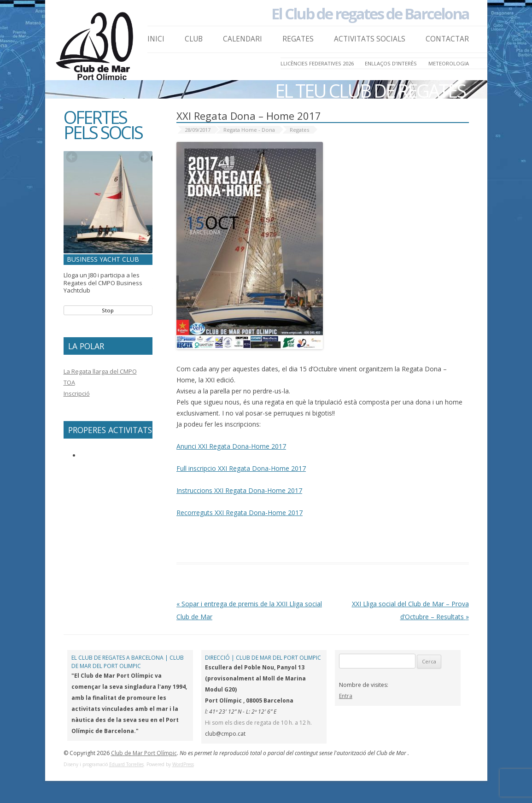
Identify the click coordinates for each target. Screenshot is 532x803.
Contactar (447, 39)
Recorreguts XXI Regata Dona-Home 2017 (240, 513)
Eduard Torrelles (126, 764)
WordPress (183, 764)
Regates (298, 39)
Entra (346, 696)
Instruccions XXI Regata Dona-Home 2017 (239, 490)
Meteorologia (449, 63)
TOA (69, 382)
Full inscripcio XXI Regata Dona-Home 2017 (241, 468)
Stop (108, 310)
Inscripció (77, 393)
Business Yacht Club (103, 259)
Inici (156, 39)
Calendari (243, 39)
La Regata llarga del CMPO (100, 371)
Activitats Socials (370, 39)
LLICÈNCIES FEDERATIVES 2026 (317, 63)
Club (194, 39)
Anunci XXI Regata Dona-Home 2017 (231, 446)
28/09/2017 (198, 130)
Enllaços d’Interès (391, 63)
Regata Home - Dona (249, 130)
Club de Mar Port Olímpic (144, 753)
